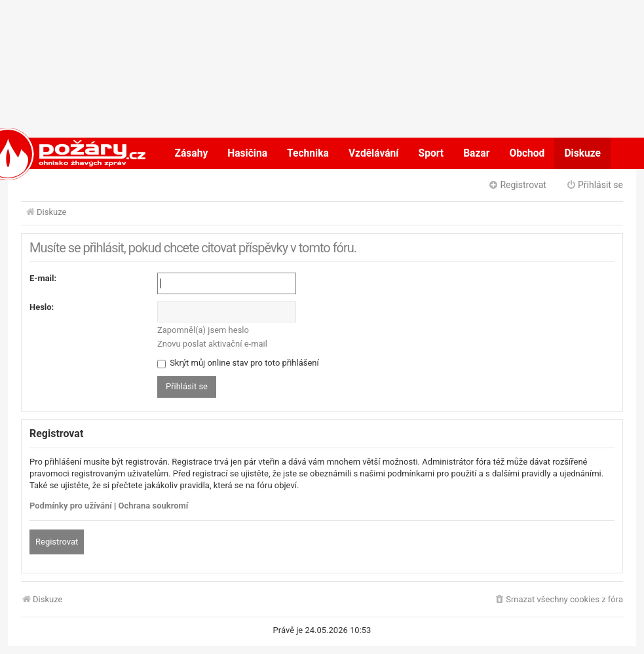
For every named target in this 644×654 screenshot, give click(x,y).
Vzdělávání (374, 153)
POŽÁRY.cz (50, 153)
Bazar (476, 153)
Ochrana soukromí (154, 506)
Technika (308, 153)
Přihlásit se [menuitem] (595, 185)
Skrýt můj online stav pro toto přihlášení (238, 363)
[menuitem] (559, 600)
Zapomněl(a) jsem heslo (203, 330)
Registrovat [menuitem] (517, 185)
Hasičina (247, 153)
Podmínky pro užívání (71, 506)
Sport (431, 153)
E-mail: (43, 278)
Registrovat (57, 542)
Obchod (527, 153)
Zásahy (192, 153)
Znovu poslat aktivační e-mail (212, 344)
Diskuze (582, 153)
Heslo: (42, 307)
